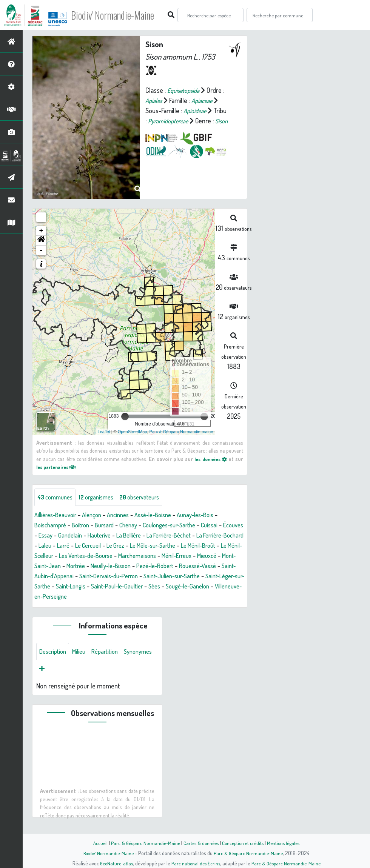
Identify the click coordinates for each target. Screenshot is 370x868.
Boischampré (52, 526)
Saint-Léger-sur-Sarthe (159, 587)
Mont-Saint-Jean (124, 567)
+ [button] (41, 231)
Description (54, 653)
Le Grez (171, 546)
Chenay (137, 526)
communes (57, 498)
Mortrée (163, 567)
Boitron (85, 526)
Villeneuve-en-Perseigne (205, 597)
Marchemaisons (220, 556)
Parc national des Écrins (195, 863)
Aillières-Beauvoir (58, 516)
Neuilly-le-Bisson (203, 567)
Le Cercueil (140, 546)
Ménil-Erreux (52, 567)
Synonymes (55, 671)
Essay (70, 536)
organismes (102, 498)
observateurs (150, 498)
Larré (113, 546)
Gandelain (97, 536)
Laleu (93, 546)
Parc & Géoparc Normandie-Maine (142, 843)
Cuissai (228, 526)
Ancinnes (127, 516)
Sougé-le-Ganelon (141, 597)
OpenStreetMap (133, 432)
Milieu (83, 653)
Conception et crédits (244, 843)
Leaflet (104, 432)
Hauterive (128, 536)
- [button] (41, 250)
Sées (104, 597)
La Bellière (160, 536)
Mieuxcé (85, 567)
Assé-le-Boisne (165, 516)
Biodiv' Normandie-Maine (124, 15)
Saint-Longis (212, 587)
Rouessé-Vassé (103, 577)
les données (209, 459)
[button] (41, 241)
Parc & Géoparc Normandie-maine (181, 432)
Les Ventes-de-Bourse (162, 556)
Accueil (95, 843)
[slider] (125, 416)
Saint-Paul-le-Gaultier (63, 597)
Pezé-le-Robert (55, 577)
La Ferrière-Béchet (205, 536)
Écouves (46, 536)
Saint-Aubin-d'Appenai (159, 577)
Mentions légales (288, 843)
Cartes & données (200, 843)
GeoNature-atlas (114, 863)
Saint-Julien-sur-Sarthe (90, 587)
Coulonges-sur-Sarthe (183, 526)
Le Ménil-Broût (54, 556)
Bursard (111, 526)
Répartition (111, 653)
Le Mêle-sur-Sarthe (212, 546)
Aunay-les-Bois (212, 516)
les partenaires (59, 467)
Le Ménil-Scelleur (103, 556)
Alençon (98, 516)
